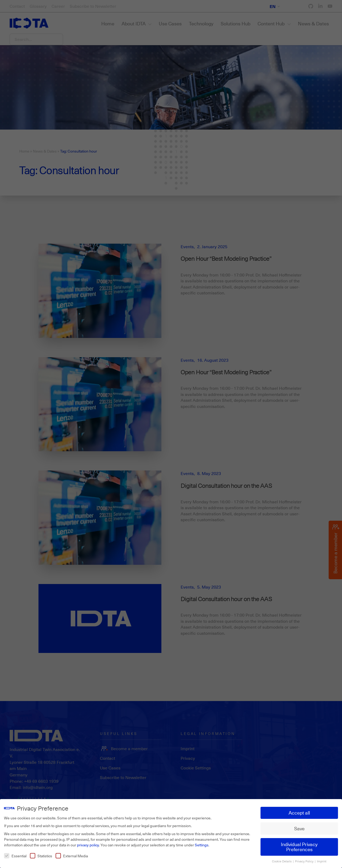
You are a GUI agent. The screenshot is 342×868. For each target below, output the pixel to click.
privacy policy (88, 842)
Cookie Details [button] (282, 859)
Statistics (41, 853)
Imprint (322, 859)
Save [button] (299, 826)
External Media (72, 853)
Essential (15, 853)
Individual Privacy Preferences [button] (299, 844)
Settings (202, 842)
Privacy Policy (305, 859)
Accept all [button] (299, 810)
